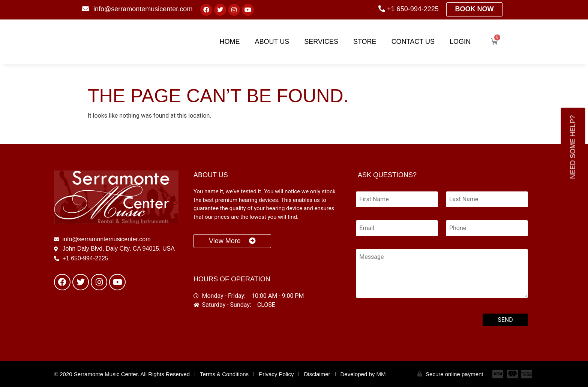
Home (230, 42)
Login (460, 42)
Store (365, 42)
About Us (272, 42)
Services (321, 42)
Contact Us (413, 42)
